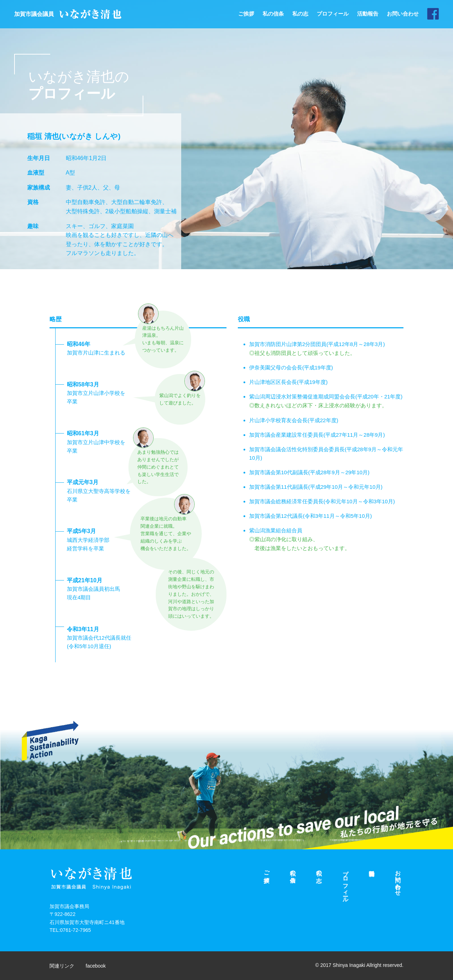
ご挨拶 (246, 14)
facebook (98, 966)
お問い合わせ (403, 14)
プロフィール (333, 14)
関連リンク (63, 966)
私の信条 (273, 14)
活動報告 (368, 14)
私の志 (300, 14)
